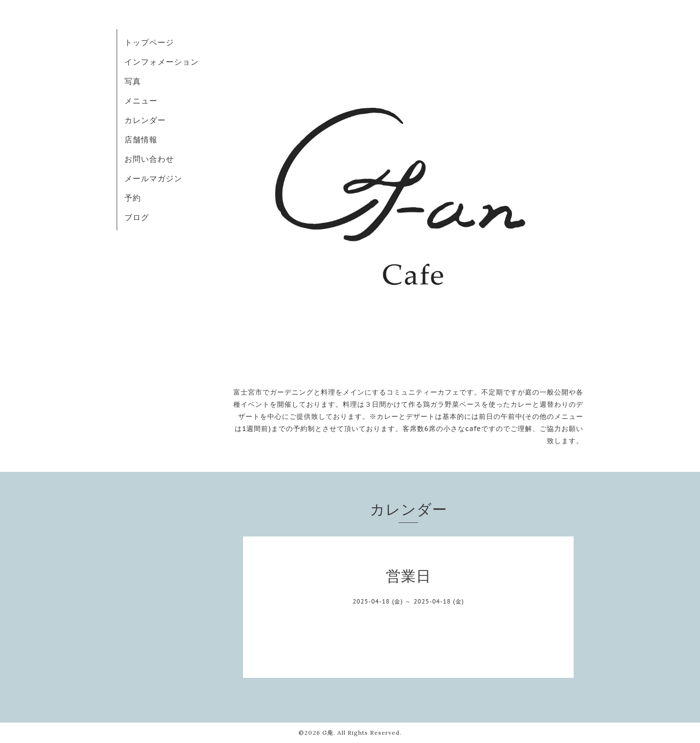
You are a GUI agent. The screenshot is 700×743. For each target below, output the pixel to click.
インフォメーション (162, 62)
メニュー (141, 101)
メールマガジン (153, 178)
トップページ (149, 42)
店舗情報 (141, 139)
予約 (133, 198)
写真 (133, 81)
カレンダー (145, 120)
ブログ (137, 217)
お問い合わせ (149, 159)
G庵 (328, 733)
